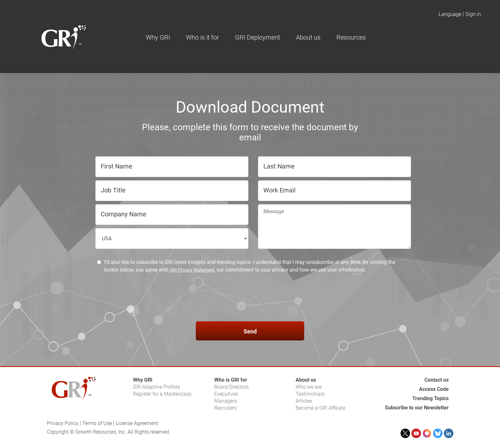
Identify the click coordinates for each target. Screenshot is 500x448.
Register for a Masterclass (162, 394)
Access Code (434, 389)
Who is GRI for (231, 380)
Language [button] (450, 14)
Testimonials (310, 394)
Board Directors (232, 387)
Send (250, 331)
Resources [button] (351, 37)
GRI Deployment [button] (257, 37)
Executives (226, 394)
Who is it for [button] (202, 37)
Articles (304, 401)
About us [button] (308, 37)
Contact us (437, 380)
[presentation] (250, 298)
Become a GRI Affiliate (320, 408)
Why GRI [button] (158, 37)
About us (306, 380)
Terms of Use (97, 423)
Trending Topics (430, 398)
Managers (226, 401)
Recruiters (225, 408)
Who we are (309, 387)
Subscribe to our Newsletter (417, 408)
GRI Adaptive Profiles (157, 387)
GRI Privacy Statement (192, 270)
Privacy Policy (63, 423)
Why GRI (143, 380)
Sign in (473, 14)
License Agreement (137, 423)
